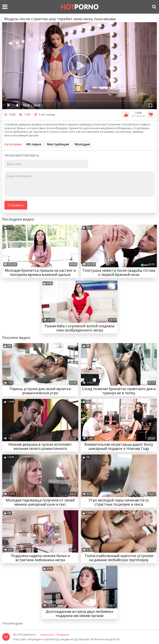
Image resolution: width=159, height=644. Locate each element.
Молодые (82, 144)
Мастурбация (58, 144)
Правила (63, 635)
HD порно (34, 144)
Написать (47, 635)
